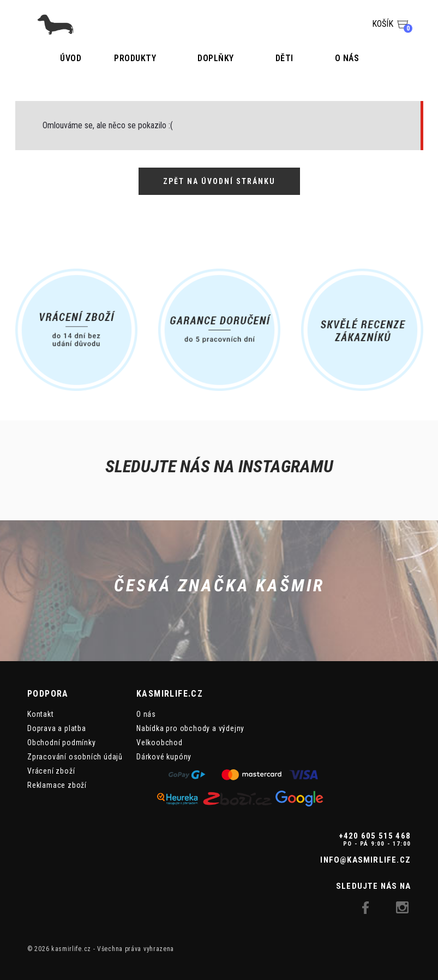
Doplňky (216, 58)
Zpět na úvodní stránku (219, 181)
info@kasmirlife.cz (365, 860)
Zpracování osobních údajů (75, 757)
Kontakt (41, 714)
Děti (284, 58)
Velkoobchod (160, 743)
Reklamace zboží (57, 785)
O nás (347, 58)
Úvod (71, 58)
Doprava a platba (57, 728)
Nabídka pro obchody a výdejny (190, 728)
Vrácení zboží (51, 771)
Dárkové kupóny (164, 757)
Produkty (135, 58)
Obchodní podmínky (62, 743)
